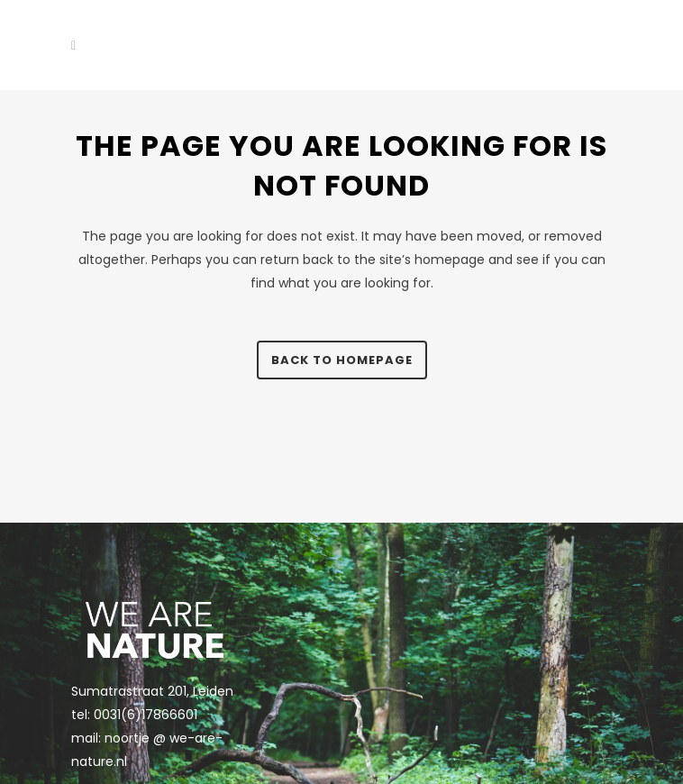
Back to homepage (342, 360)
